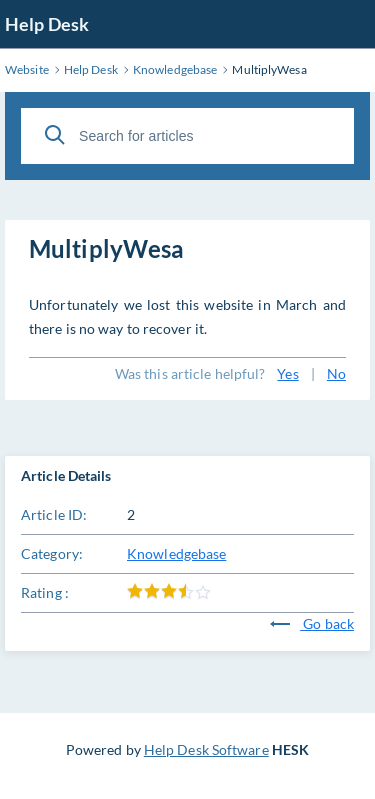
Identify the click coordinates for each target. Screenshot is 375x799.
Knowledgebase (176, 553)
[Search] (55, 135)
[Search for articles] (187, 136)
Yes (287, 373)
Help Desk (47, 24)
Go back (312, 623)
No (336, 373)
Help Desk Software (206, 749)
